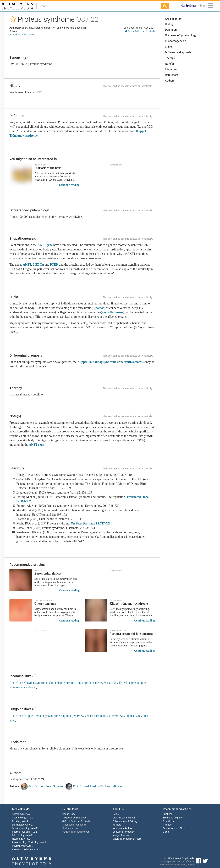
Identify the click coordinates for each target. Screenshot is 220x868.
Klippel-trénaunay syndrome (42, 716)
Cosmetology (19, 818)
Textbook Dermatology (74, 818)
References (172, 75)
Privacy (183, 865)
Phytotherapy (19, 846)
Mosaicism (110, 683)
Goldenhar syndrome (62, 683)
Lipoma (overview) (73, 716)
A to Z (27, 814)
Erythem (167, 814)
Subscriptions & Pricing (125, 821)
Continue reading (69, 185)
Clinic (168, 47)
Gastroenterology (21, 828)
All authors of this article (22, 35)
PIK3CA (39, 265)
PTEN (54, 265)
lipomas (99, 308)
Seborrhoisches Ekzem (175, 828)
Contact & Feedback (123, 832)
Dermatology (19, 825)
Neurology (18, 839)
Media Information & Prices (127, 839)
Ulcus (166, 832)
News (116, 814)
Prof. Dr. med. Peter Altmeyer (42, 787)
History (169, 24)
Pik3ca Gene (133, 716)
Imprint (191, 865)
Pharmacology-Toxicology (26, 842)
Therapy (170, 58)
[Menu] (211, 6)
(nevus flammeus (112, 312)
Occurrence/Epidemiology (181, 35)
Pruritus (167, 825)
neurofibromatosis (133, 362)
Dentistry (17, 821)
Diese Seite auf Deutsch (76, 821)
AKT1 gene (45, 245)
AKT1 (27, 265)
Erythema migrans (173, 818)
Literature (171, 69)
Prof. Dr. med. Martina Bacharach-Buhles (94, 787)
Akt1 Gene (16, 683)
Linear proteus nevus (89, 683)
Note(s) (169, 64)
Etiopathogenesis (175, 41)
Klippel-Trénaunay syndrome (97, 362)
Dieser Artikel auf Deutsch (140, 31)
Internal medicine (21, 832)
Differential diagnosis (178, 52)
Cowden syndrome (36, 683)
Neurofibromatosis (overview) (105, 716)
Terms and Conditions (169, 865)
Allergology (18, 814)
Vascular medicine (22, 850)
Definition (171, 30)
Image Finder (69, 814)
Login (133, 818)
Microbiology (19, 835)
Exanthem (168, 821)
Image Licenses (121, 835)
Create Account (121, 818)
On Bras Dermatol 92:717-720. (91, 523)
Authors (170, 81)
